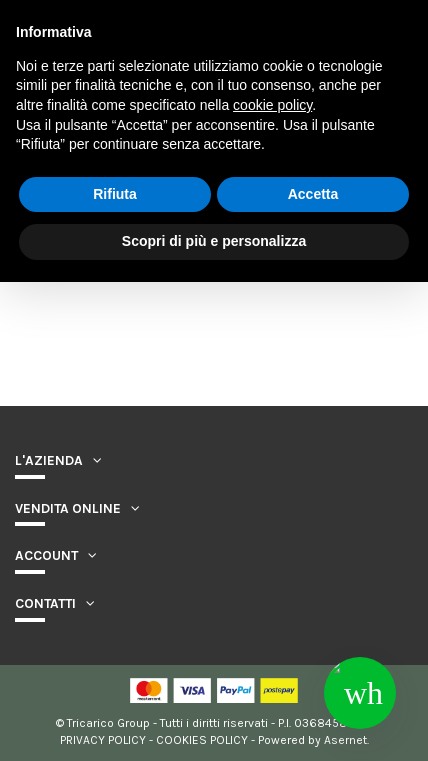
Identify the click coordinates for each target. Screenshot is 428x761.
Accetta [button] (313, 194)
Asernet (345, 740)
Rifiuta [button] (115, 194)
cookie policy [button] (272, 105)
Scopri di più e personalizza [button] (214, 241)
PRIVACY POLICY (103, 740)
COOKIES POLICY (202, 740)
